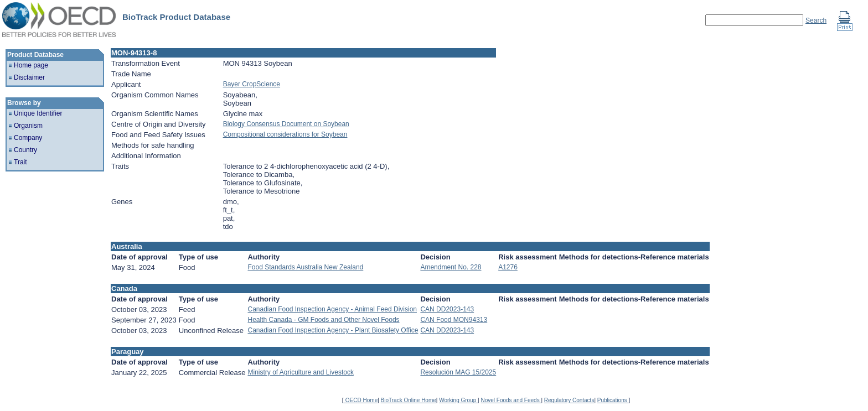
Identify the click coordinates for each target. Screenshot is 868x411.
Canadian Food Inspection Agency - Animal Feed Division (332, 309)
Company (28, 138)
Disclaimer (29, 77)
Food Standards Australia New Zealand (305, 267)
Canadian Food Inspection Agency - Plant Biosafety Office (333, 330)
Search (816, 20)
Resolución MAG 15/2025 (458, 372)
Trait (20, 162)
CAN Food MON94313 (454, 320)
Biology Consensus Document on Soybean (286, 124)
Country (25, 150)
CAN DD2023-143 (447, 309)
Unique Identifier (38, 113)
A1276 (508, 267)
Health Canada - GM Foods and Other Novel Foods (323, 320)
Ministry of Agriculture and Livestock (300, 372)
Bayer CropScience (252, 84)
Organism (28, 126)
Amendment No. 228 (451, 267)
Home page (31, 65)
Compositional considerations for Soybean (285, 134)
